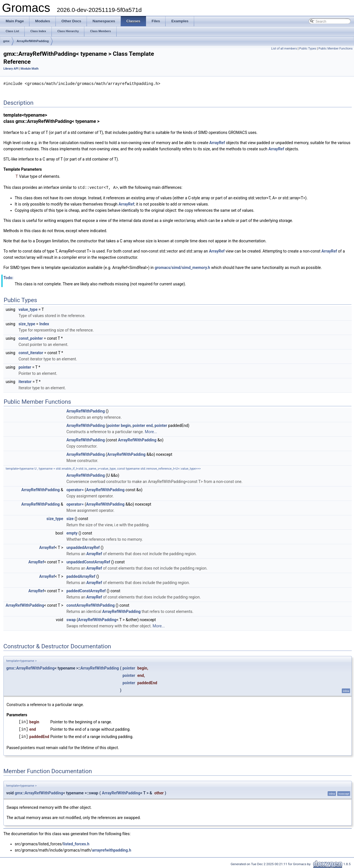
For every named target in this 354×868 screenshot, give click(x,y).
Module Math (30, 69)
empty (72, 533)
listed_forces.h (76, 843)
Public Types (308, 49)
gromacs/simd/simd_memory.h (182, 267)
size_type (27, 323)
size (70, 518)
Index (44, 323)
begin (126, 425)
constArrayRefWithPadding (91, 605)
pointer (25, 367)
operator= (75, 489)
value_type (28, 309)
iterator (25, 381)
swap (71, 619)
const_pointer (31, 338)
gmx (6, 41)
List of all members (284, 49)
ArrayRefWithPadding (33, 41)
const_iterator (31, 352)
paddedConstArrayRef (86, 590)
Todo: (8, 277)
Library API (11, 69)
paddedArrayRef (81, 576)
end (149, 425)
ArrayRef (217, 142)
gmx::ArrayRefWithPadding (30, 668)
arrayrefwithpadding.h (112, 850)
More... (151, 431)
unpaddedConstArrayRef (88, 561)
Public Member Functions (335, 49)
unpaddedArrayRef (83, 547)
